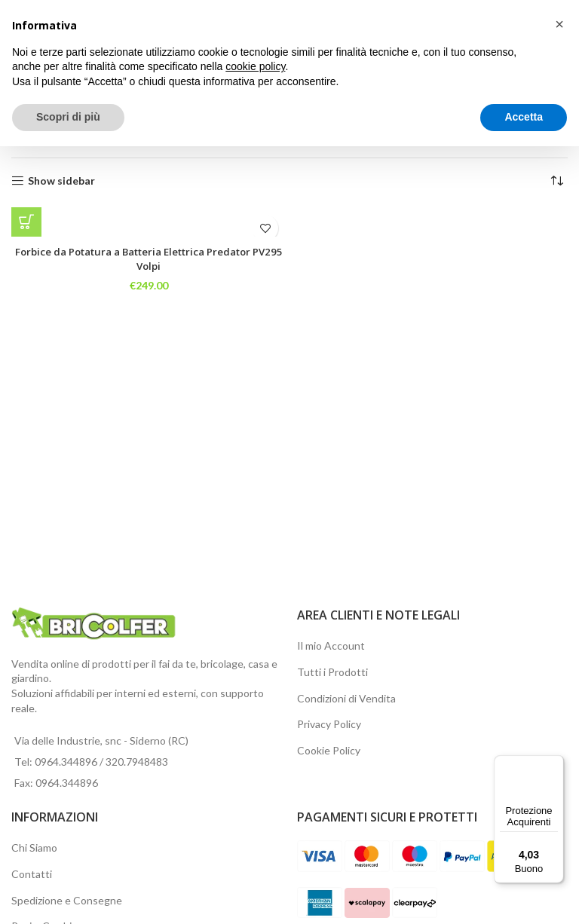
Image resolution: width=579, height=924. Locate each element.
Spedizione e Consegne (67, 900)
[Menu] (555, 764)
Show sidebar (61, 181)
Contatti (32, 874)
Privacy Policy (329, 724)
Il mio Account (331, 646)
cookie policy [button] (255, 66)
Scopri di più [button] (68, 117)
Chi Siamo (34, 848)
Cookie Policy (329, 750)
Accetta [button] (524, 117)
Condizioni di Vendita (346, 698)
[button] (26, 222)
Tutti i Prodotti (332, 672)
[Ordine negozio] (556, 181)
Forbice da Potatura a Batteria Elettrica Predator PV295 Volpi (149, 259)
